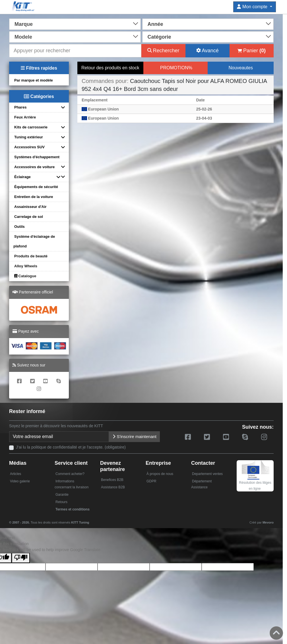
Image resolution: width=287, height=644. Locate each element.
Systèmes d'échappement (37, 157)
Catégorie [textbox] (159, 37)
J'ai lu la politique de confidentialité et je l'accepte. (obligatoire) (71, 447)
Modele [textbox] (23, 37)
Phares (20, 107)
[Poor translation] (21, 558)
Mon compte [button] (253, 7)
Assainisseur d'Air (30, 207)
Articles (16, 474)
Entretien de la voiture (34, 197)
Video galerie (20, 481)
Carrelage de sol (29, 217)
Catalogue (25, 276)
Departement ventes (207, 474)
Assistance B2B (113, 487)
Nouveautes (240, 68)
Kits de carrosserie (31, 127)
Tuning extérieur (29, 137)
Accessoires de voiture (34, 167)
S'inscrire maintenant (134, 436)
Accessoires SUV (29, 147)
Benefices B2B (112, 480)
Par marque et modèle (34, 80)
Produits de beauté (31, 256)
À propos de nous (160, 474)
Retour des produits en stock (110, 68)
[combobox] (75, 24)
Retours (61, 502)
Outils (19, 227)
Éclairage (22, 177)
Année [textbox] (155, 24)
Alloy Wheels (26, 266)
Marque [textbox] (24, 24)
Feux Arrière (25, 117)
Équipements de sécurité (36, 187)
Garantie (62, 495)
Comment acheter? (70, 474)
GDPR (151, 481)
